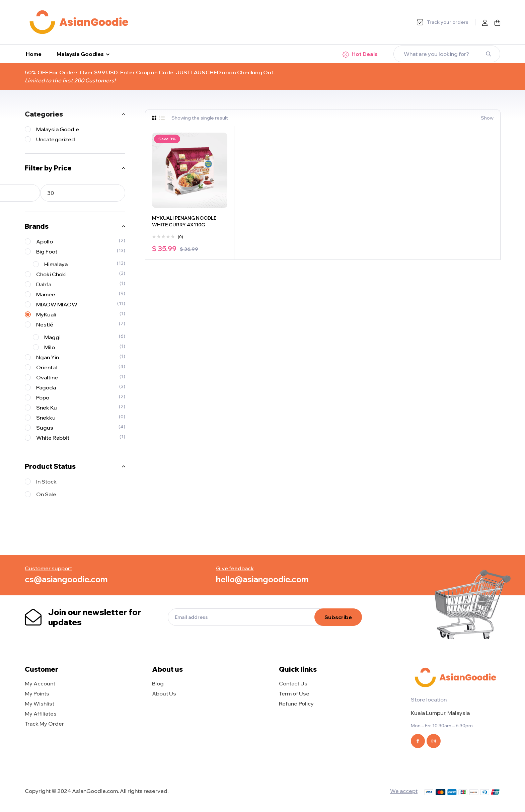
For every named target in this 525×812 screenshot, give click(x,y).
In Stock (46, 482)
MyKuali (46, 314)
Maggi (52, 337)
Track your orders (448, 22)
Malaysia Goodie (58, 129)
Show (487, 118)
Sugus (45, 428)
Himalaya (56, 264)
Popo (43, 397)
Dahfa (44, 284)
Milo (50, 347)
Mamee (46, 294)
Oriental (47, 367)
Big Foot (47, 251)
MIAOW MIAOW (57, 304)
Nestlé (45, 324)
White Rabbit (53, 438)
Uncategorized (56, 139)
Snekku (46, 418)
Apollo (45, 241)
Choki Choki (51, 274)
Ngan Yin (48, 357)
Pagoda (46, 387)
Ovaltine (47, 377)
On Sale (46, 494)
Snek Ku (47, 408)
